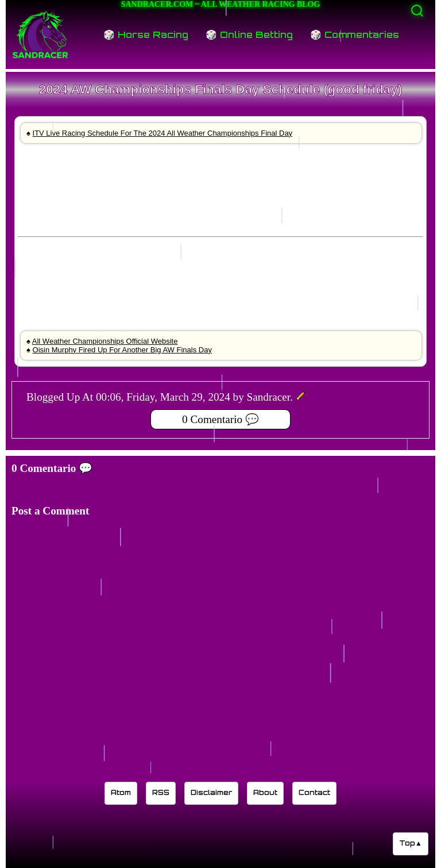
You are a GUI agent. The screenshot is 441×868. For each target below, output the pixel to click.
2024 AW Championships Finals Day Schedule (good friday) (220, 89)
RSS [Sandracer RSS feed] (161, 792)
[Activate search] (417, 11)
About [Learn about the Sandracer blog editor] (265, 792)
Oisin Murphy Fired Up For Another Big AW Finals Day (122, 350)
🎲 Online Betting (249, 34)
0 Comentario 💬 (220, 419)
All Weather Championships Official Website (105, 341)
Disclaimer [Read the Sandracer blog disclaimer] (211, 792)
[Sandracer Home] (40, 34)
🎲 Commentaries (355, 34)
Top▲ (411, 843)
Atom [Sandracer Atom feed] (121, 792)
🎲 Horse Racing (146, 34)
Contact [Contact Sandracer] (314, 792)
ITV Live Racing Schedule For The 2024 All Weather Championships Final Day (163, 133)
